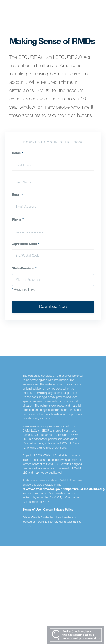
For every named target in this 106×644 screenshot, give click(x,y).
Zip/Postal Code (26, 244)
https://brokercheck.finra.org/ (85, 489)
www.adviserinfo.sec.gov (43, 489)
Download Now (53, 307)
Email (17, 195)
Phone (18, 220)
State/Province (24, 269)
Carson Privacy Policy (58, 510)
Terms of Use (32, 510)
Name (17, 154)
